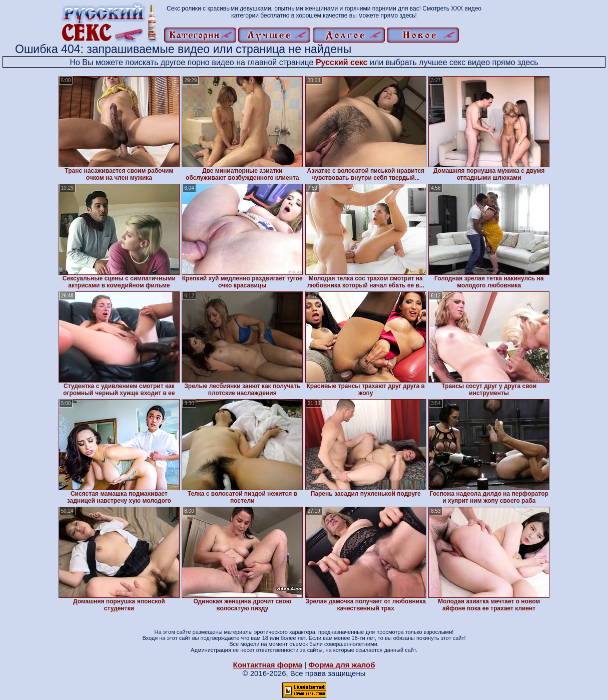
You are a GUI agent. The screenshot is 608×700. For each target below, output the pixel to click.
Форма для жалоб (342, 665)
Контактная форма (267, 665)
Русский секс (342, 62)
